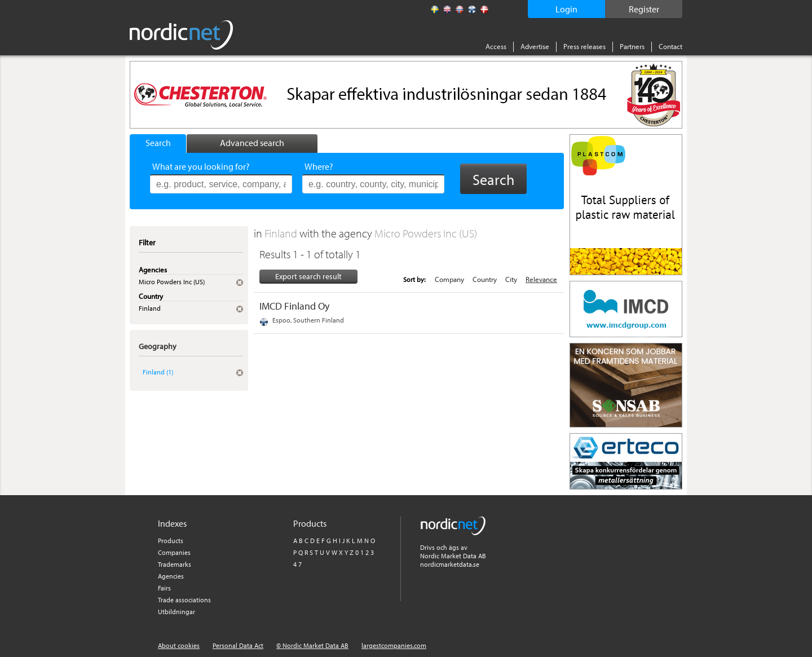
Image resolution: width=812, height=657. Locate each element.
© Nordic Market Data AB (312, 645)
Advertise (535, 46)
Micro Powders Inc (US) (426, 233)
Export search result (308, 276)
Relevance (541, 279)
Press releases (584, 46)
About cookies (179, 645)
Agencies (171, 576)
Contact (670, 46)
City (511, 279)
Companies (174, 552)
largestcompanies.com (394, 645)
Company (449, 279)
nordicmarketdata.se (450, 564)
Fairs (164, 588)
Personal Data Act (238, 645)
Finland (282, 233)
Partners (632, 46)
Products (171, 541)
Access (496, 46)
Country (485, 279)
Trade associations (184, 600)
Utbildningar (176, 612)
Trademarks (175, 564)
